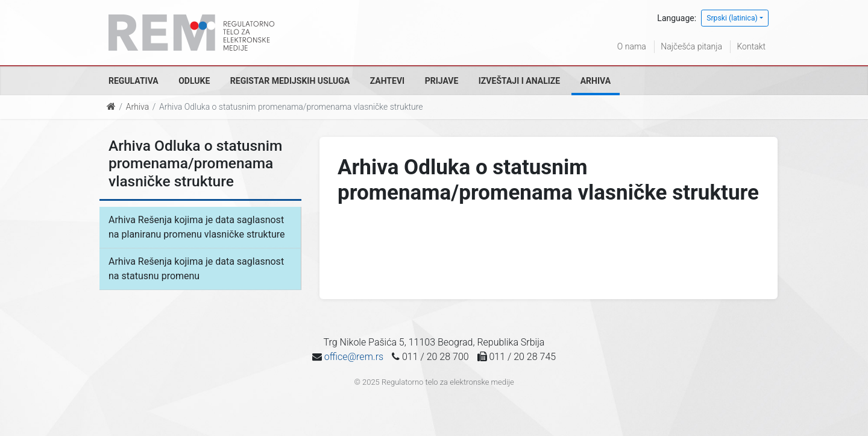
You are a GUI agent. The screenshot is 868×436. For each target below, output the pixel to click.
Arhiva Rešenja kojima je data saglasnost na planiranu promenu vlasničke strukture (197, 227)
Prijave (442, 81)
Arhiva (596, 81)
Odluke (194, 81)
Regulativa (134, 81)
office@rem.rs (354, 357)
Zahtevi (387, 81)
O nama (632, 46)
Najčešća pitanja (691, 46)
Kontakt (751, 46)
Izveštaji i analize (519, 81)
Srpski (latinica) (732, 18)
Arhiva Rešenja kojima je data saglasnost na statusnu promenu (196, 269)
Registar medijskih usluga (290, 81)
